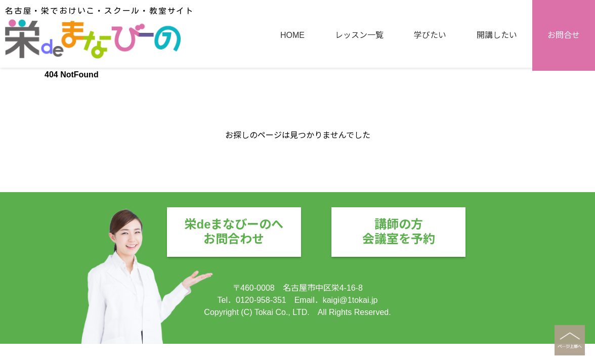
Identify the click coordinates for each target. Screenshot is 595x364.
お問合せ (564, 35)
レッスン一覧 (359, 35)
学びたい (430, 35)
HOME (292, 35)
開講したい (497, 35)
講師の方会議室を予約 (399, 232)
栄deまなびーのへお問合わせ (234, 232)
